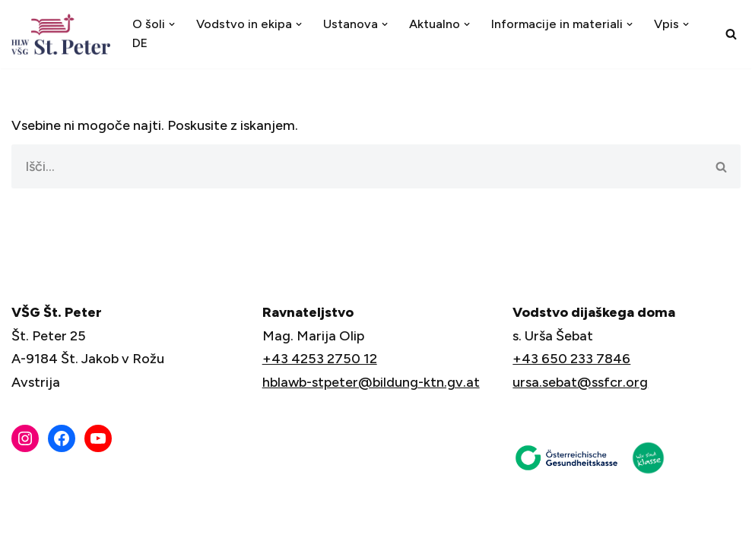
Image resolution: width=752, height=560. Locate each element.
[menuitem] (140, 44)
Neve (28, 539)
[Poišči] (731, 34)
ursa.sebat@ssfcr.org (580, 382)
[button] (172, 24)
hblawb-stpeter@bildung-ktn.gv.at (371, 382)
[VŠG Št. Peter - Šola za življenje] (65, 34)
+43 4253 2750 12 (320, 359)
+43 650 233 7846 (571, 359)
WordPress (143, 539)
